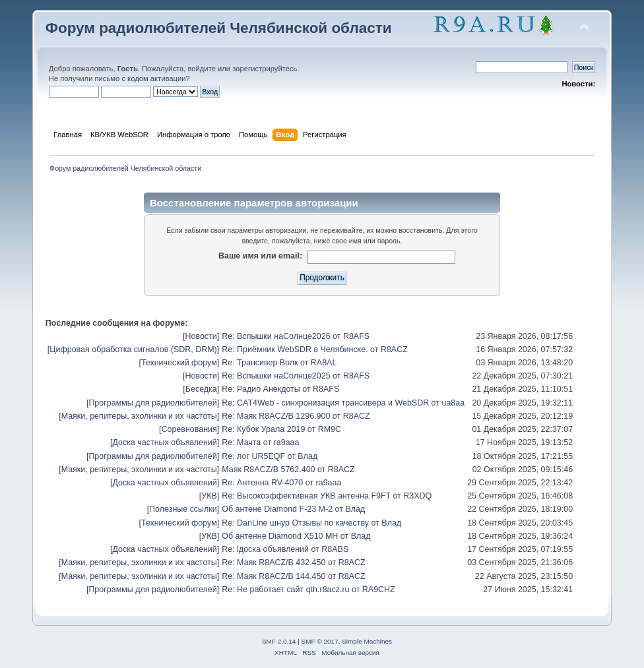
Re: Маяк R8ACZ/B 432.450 (274, 562)
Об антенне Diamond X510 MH (280, 536)
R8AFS (356, 336)
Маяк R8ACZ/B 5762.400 (268, 470)
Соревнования (189, 429)
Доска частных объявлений (164, 442)
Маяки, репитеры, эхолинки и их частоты (139, 416)
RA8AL (324, 363)
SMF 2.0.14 (279, 641)
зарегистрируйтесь (265, 69)
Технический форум (179, 363)
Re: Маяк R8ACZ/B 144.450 (274, 576)
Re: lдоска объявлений (265, 549)
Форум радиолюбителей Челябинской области (219, 28)
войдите (201, 69)
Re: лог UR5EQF (253, 456)
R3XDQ (417, 496)
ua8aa (453, 403)
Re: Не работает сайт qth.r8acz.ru (285, 590)
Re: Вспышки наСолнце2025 (276, 376)
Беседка (201, 389)
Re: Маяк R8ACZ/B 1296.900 (276, 416)
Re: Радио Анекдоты (261, 389)
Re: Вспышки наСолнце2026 (276, 336)
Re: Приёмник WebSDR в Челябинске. (295, 349)
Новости (201, 336)
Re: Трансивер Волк (260, 363)
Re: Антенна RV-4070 (262, 483)
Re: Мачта (241, 442)
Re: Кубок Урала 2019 (263, 429)
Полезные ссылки (183, 509)
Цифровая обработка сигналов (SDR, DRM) (133, 349)
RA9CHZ (379, 590)
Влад (307, 456)
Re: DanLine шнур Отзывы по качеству (295, 523)
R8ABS (335, 549)
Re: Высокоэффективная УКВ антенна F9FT (306, 496)
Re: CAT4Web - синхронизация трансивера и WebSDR (325, 403)
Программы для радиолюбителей (152, 403)
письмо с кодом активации (141, 78)
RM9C (330, 429)
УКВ (209, 496)
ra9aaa (287, 442)
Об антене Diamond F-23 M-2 (277, 509)
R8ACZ (394, 349)
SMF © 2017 (320, 641)
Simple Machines (367, 641)
